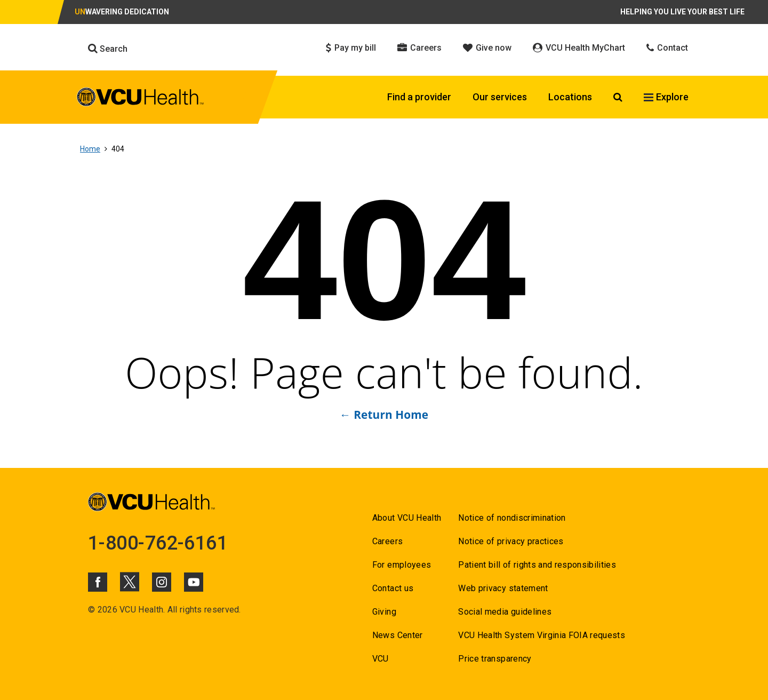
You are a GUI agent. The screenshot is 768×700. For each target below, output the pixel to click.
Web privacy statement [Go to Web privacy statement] (503, 588)
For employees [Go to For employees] (402, 565)
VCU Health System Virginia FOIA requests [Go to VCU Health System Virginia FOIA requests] (542, 635)
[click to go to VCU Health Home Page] (141, 99)
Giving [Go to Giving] (384, 612)
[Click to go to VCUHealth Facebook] (98, 582)
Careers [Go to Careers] (387, 541)
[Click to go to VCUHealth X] (130, 582)
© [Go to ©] (91, 610)
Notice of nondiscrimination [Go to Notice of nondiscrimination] (512, 518)
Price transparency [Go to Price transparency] (495, 659)
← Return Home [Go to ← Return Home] (384, 415)
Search (108, 49)
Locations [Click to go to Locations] (570, 97)
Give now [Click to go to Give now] (487, 48)
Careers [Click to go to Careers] (419, 48)
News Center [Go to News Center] (398, 635)
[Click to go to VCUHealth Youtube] (194, 582)
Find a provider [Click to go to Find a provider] (419, 97)
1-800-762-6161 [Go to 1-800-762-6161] (158, 543)
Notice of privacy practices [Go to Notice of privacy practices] (511, 541)
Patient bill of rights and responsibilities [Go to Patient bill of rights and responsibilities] (537, 565)
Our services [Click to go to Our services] (500, 97)
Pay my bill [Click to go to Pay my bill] (351, 48)
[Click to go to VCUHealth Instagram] (162, 582)
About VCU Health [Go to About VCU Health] (407, 518)
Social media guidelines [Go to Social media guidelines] (505, 612)
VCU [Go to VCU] (381, 659)
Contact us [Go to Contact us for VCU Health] (393, 588)
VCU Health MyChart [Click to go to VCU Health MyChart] (579, 48)
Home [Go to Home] (90, 149)
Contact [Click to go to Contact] (667, 48)
